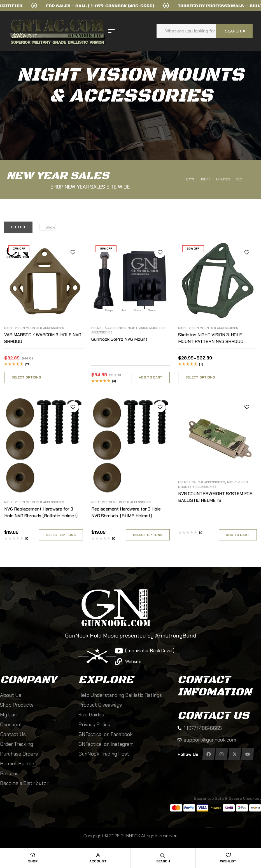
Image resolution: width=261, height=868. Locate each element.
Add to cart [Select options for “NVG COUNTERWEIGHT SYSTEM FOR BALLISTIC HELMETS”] (238, 535)
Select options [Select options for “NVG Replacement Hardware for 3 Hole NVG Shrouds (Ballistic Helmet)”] (61, 535)
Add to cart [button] (151, 377)
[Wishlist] (228, 855)
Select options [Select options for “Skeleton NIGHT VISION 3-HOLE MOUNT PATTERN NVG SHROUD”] (200, 377)
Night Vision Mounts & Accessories (34, 328)
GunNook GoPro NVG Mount (119, 339)
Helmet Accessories (109, 328)
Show (50, 227)
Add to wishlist (73, 252)
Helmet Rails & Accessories (202, 482)
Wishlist (228, 861)
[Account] (98, 855)
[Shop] (33, 855)
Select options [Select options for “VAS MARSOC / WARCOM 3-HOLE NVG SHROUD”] (26, 377)
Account (98, 861)
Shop (33, 861)
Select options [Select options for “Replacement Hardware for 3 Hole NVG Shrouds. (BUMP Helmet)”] (148, 535)
